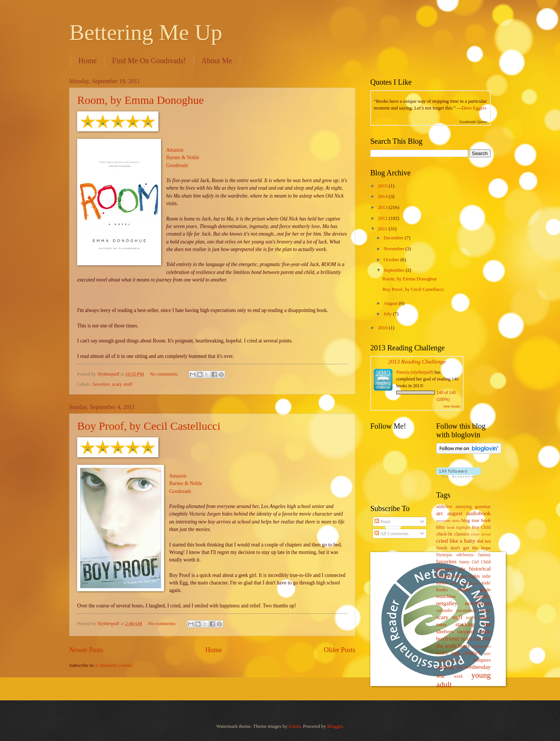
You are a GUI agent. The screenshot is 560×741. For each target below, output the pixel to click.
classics (462, 534)
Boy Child (481, 527)
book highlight (458, 527)
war (441, 676)
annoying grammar (473, 507)
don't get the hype (471, 548)
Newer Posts (86, 650)
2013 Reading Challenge (417, 361)
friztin (294, 726)
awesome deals (448, 521)
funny (464, 562)
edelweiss (465, 555)
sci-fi (470, 618)
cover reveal (481, 534)
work (458, 676)
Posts (382, 522)
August (391, 303)
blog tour (470, 520)
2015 (383, 186)
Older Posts (339, 650)
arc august (449, 513)
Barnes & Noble (183, 157)
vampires (482, 660)
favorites (101, 384)
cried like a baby (456, 541)
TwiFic (442, 654)
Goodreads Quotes (473, 122)
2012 (383, 218)
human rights (467, 576)
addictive (444, 507)
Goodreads (177, 165)
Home (87, 61)
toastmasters (481, 646)
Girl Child (481, 562)
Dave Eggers (474, 108)
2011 (383, 229)
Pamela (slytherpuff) (415, 372)
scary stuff (122, 384)
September (394, 270)
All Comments (391, 534)
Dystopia (444, 555)
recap (485, 610)
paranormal (466, 611)
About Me (217, 61)
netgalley (447, 603)
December (394, 238)
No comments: (165, 374)
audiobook (479, 513)
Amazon (175, 150)
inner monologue (465, 583)
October (392, 260)
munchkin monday (463, 596)
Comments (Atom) (114, 665)
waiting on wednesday (463, 667)
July (388, 314)
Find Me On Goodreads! (149, 61)
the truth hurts (453, 646)
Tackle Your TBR (476, 639)
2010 (383, 328)
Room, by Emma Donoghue (141, 100)
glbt (462, 569)
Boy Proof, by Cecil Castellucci (149, 426)
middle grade (474, 590)
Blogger (335, 726)
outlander (444, 611)
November (394, 249)
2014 (383, 196)
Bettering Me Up (146, 32)
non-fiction (478, 603)
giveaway (445, 569)
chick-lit (444, 534)
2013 (383, 207)
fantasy (485, 555)
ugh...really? (466, 653)
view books (452, 406)
